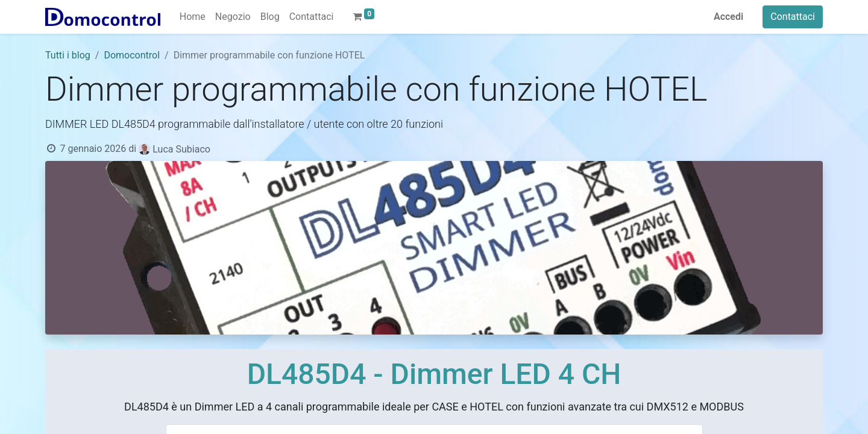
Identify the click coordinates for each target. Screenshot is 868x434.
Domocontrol (132, 55)
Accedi (728, 17)
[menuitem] (193, 17)
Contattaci (793, 17)
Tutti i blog (68, 55)
